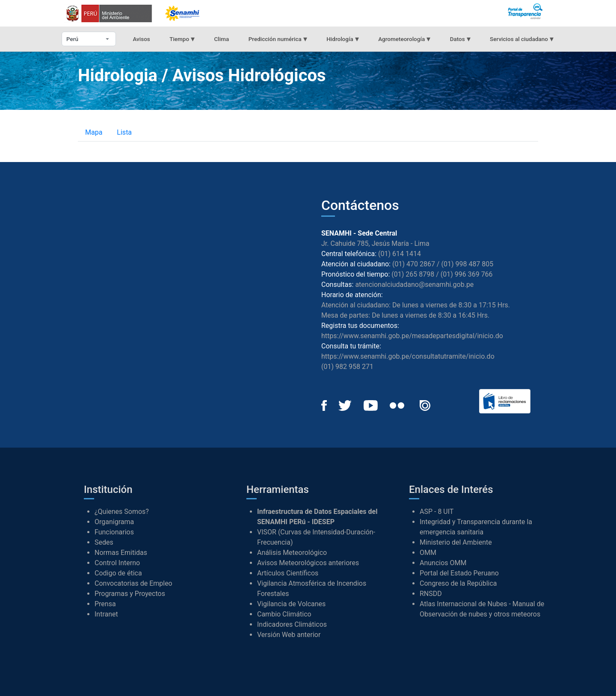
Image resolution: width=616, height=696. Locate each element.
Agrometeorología (404, 39)
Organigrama (114, 522)
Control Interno (117, 563)
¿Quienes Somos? (122, 512)
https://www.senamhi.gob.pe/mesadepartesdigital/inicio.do (412, 336)
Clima (222, 39)
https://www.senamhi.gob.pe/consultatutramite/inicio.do (408, 356)
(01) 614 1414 (400, 254)
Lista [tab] (124, 132)
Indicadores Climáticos (292, 624)
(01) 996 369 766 (467, 274)
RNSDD (431, 594)
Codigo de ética (118, 573)
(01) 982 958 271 (347, 367)
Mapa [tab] (94, 132)
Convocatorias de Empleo (133, 583)
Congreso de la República (458, 583)
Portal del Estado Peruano (459, 573)
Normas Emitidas (121, 553)
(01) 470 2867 (414, 264)
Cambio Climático (284, 614)
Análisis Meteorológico (292, 553)
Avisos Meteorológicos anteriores (308, 563)
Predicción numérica (278, 39)
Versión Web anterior (289, 635)
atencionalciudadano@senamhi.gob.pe (414, 285)
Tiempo (182, 39)
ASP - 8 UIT (437, 512)
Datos (460, 39)
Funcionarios (114, 532)
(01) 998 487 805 (467, 264)
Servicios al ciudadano (522, 39)
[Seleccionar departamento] (89, 39)
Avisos (141, 39)
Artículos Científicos (288, 573)
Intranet (106, 614)
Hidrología (342, 39)
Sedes (104, 542)
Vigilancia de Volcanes (291, 604)
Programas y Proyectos (130, 594)
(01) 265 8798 (413, 274)
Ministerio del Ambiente (456, 542)
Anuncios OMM (443, 563)
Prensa (105, 604)
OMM (428, 553)
